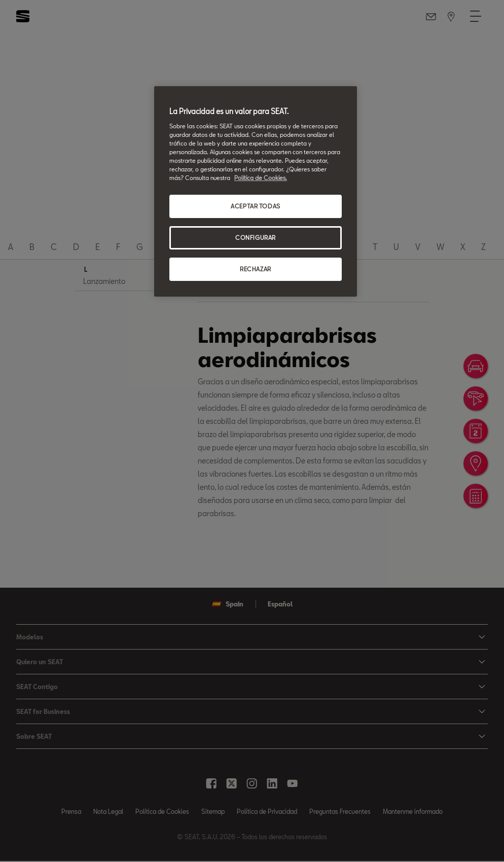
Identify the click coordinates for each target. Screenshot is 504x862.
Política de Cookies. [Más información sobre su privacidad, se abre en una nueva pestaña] (261, 178)
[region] (256, 191)
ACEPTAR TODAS (255, 206)
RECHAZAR (256, 269)
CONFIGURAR (256, 238)
